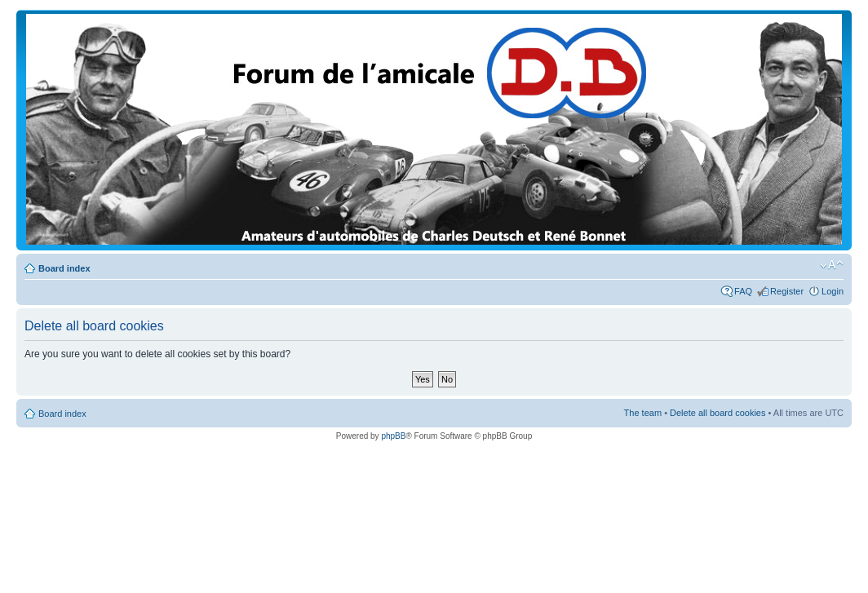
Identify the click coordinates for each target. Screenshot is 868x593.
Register (787, 291)
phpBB (393, 436)
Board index (64, 268)
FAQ (743, 291)
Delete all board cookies (717, 413)
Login (833, 291)
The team (643, 413)
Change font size (832, 265)
